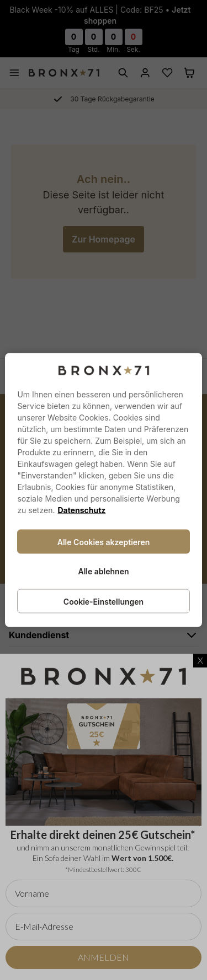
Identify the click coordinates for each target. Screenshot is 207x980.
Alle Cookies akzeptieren (104, 542)
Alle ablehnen (103, 571)
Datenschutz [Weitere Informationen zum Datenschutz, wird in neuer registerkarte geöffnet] (81, 510)
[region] (103, 490)
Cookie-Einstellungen (104, 602)
